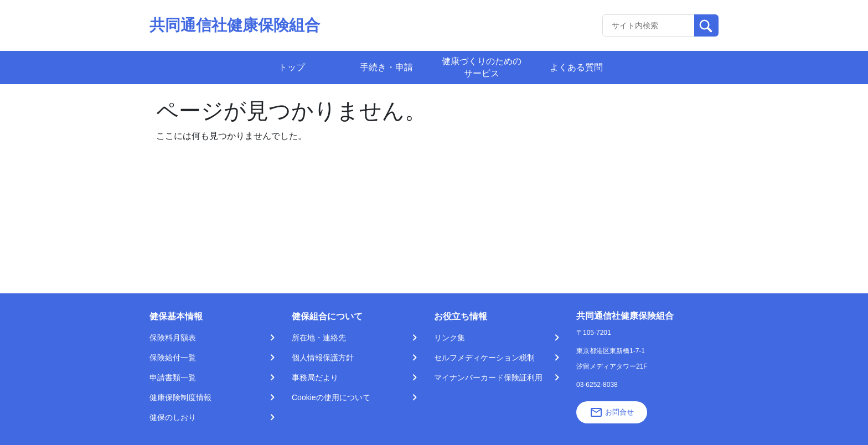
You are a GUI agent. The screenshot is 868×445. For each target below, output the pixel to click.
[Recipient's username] (649, 25)
